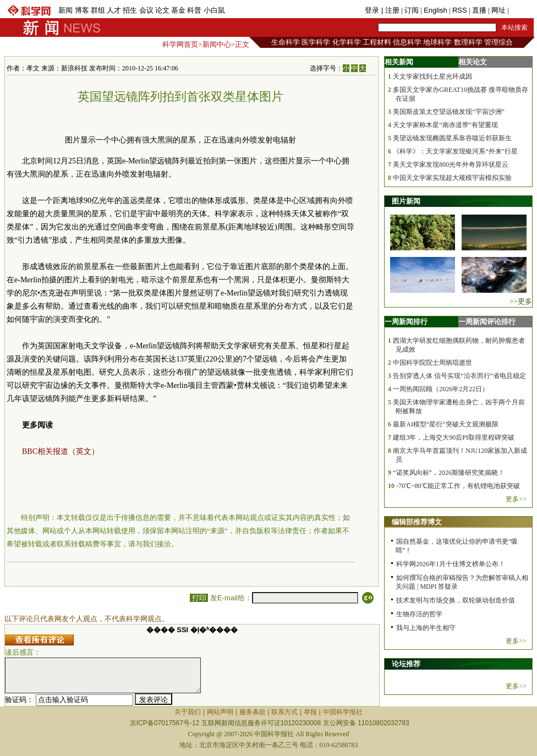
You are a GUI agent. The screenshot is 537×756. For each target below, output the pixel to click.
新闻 (65, 10)
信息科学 (407, 42)
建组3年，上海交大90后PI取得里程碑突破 (454, 437)
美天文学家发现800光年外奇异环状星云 (451, 165)
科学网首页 (180, 44)
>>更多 (521, 301)
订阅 (412, 10)
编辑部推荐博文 (417, 522)
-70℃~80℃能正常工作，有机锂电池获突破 (458, 486)
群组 (98, 10)
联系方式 (284, 712)
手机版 (521, 10)
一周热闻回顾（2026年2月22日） (441, 389)
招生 (130, 10)
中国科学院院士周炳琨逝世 (432, 363)
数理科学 (468, 42)
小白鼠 (214, 10)
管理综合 (498, 42)
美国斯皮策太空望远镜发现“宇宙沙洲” (449, 112)
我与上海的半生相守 (426, 628)
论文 (162, 10)
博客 (82, 10)
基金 (178, 10)
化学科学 (347, 42)
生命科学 (286, 42)
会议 (146, 10)
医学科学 (316, 42)
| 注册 (390, 10)
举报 (310, 712)
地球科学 (437, 42)
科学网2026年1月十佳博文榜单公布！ (451, 564)
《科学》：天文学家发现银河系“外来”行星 (455, 151)
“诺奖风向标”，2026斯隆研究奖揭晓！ (449, 473)
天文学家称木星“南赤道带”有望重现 (445, 125)
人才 (114, 10)
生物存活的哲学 (419, 614)
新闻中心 (217, 44)
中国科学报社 (343, 712)
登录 (373, 10)
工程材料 (377, 42)
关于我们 (188, 712)
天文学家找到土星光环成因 (432, 76)
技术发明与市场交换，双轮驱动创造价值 (456, 600)
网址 (498, 10)
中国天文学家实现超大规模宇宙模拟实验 (452, 178)
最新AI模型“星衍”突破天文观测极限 (445, 424)
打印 (199, 598)
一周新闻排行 (406, 322)
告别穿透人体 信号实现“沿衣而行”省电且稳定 (459, 376)
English (435, 10)
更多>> (516, 499)
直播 (479, 10)
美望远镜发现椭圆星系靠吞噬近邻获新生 (452, 138)
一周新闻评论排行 (487, 322)
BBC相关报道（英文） (61, 451)
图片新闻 (406, 201)
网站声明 (220, 712)
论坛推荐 (406, 664)
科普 (194, 10)
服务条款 (253, 712)
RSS (460, 10)
